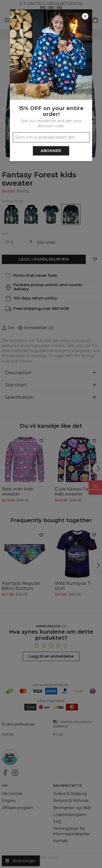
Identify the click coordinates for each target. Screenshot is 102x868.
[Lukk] (85, 16)
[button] (51, 434)
